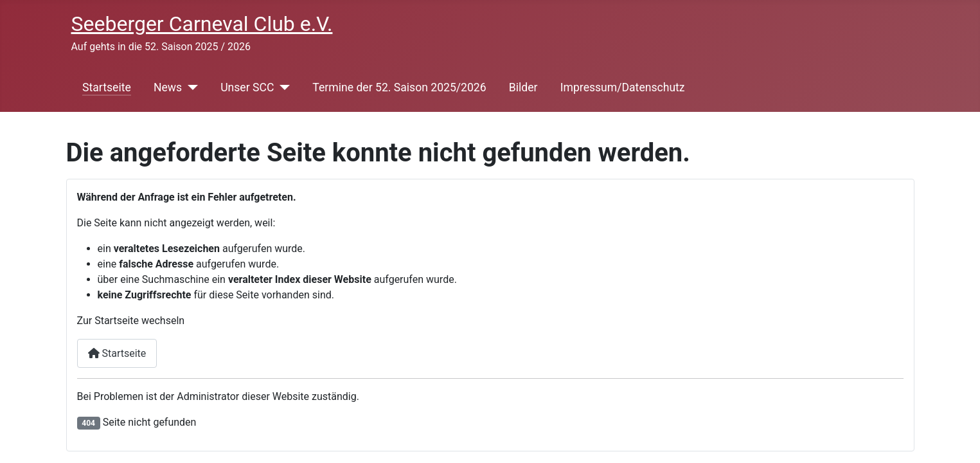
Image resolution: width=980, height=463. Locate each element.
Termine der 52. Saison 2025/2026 (399, 87)
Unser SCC (247, 87)
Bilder (523, 87)
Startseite (107, 87)
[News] (190, 87)
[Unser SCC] (282, 87)
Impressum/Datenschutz (623, 87)
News (168, 87)
